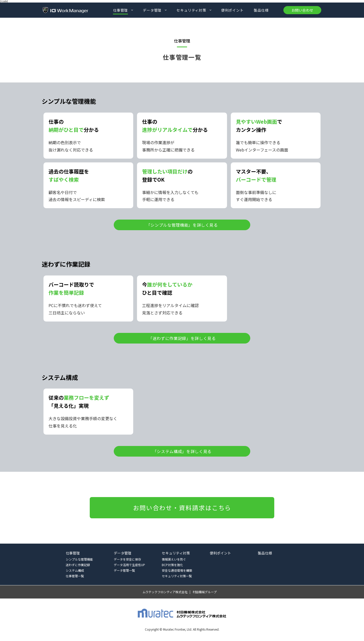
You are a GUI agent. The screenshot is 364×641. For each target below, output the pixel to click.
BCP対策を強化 (172, 565)
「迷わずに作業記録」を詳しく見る (182, 338)
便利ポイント (232, 10)
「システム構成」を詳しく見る (182, 451)
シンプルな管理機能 (79, 559)
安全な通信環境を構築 (177, 570)
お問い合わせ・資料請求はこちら (182, 508)
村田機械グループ (205, 592)
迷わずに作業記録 (78, 565)
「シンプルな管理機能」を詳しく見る (182, 225)
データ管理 (152, 10)
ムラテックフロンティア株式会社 (165, 592)
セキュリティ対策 (191, 10)
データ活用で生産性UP (129, 565)
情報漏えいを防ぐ (174, 559)
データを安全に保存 (127, 559)
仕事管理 (120, 10)
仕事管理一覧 (75, 576)
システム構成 (75, 570)
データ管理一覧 (124, 570)
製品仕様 (261, 10)
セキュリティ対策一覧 (177, 576)
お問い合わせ (302, 10)
